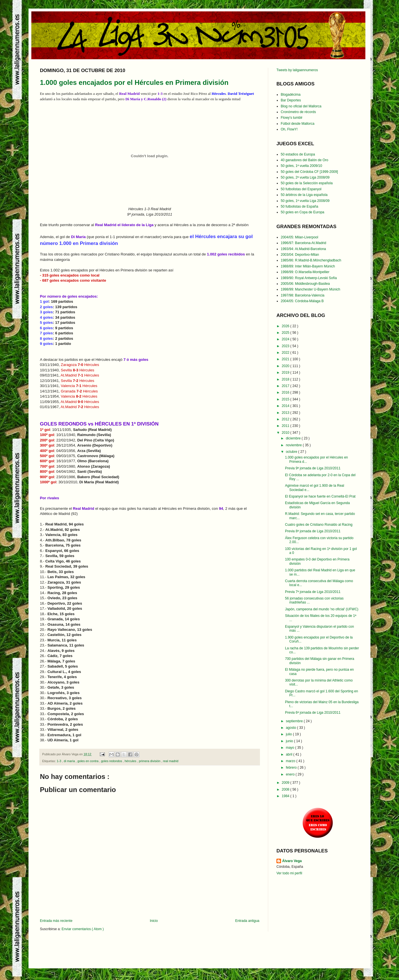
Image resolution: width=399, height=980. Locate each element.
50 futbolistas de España (299, 206)
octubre (292, 452)
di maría (70, 761)
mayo (291, 748)
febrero (292, 768)
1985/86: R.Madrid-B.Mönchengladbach (311, 260)
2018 (286, 379)
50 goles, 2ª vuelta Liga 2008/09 (305, 177)
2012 (286, 419)
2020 (286, 366)
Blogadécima (291, 95)
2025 (286, 333)
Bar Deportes (291, 100)
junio (290, 741)
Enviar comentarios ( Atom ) (83, 929)
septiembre (295, 721)
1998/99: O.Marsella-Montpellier (305, 272)
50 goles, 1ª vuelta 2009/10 (301, 166)
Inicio (154, 921)
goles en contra (88, 761)
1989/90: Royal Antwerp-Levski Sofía (309, 278)
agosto (291, 728)
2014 (286, 406)
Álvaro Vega (292, 861)
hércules (131, 761)
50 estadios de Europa (298, 154)
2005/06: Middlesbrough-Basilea (305, 284)
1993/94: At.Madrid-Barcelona (303, 249)
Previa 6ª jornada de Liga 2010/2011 (313, 713)
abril (290, 754)
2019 (286, 373)
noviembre (294, 445)
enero (291, 774)
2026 (286, 326)
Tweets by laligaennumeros (297, 70)
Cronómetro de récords (298, 112)
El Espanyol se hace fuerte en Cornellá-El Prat (320, 496)
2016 (286, 392)
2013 (286, 413)
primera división (150, 761)
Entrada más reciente (56, 921)
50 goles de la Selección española (307, 183)
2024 (286, 339)
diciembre (294, 438)
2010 (286, 433)
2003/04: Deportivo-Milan (300, 255)
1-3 (59, 761)
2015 (286, 399)
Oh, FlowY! (289, 129)
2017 (286, 386)
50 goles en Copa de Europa (303, 212)
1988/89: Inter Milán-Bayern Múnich (308, 266)
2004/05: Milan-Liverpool (299, 237)
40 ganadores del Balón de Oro (305, 160)
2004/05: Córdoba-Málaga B (302, 301)
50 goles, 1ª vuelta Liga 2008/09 (305, 201)
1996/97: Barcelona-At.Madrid (303, 243)
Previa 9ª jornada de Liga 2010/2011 (313, 468)
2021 (286, 359)
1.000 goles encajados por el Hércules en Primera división (134, 82)
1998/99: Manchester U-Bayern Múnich (311, 289)
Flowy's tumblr (292, 118)
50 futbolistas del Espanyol (301, 189)
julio (289, 734)
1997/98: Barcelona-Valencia (303, 295)
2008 (286, 789)
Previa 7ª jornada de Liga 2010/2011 (313, 592)
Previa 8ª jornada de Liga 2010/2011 (313, 531)
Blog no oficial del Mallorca (301, 106)
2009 (286, 783)
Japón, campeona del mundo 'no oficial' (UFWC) (322, 609)
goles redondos (112, 761)
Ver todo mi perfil (289, 873)
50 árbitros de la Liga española (304, 195)
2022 (286, 353)
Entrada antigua (247, 921)
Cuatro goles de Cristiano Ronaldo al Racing (319, 525)
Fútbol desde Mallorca (298, 124)
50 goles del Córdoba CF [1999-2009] (309, 172)
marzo (291, 761)
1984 (286, 796)
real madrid (171, 761)
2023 (286, 346)
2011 (286, 426)
